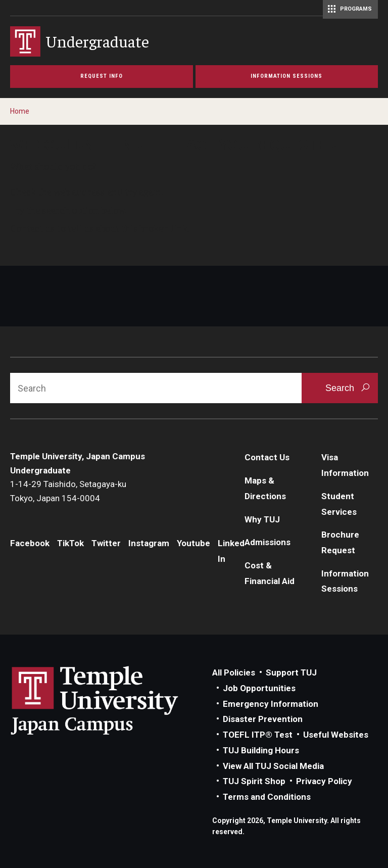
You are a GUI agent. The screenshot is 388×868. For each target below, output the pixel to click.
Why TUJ (262, 519)
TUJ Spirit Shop (254, 781)
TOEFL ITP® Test (258, 735)
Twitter (106, 543)
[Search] (156, 388)
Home (20, 111)
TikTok (70, 543)
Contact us (33, 228)
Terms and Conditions (267, 797)
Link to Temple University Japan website (111, 700)
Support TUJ (291, 672)
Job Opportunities (259, 688)
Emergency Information (271, 704)
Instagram (149, 543)
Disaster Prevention (263, 719)
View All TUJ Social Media (273, 766)
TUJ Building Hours (261, 750)
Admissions (268, 542)
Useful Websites (336, 735)
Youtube (193, 543)
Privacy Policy (324, 781)
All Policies (234, 672)
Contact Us (267, 457)
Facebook (30, 543)
